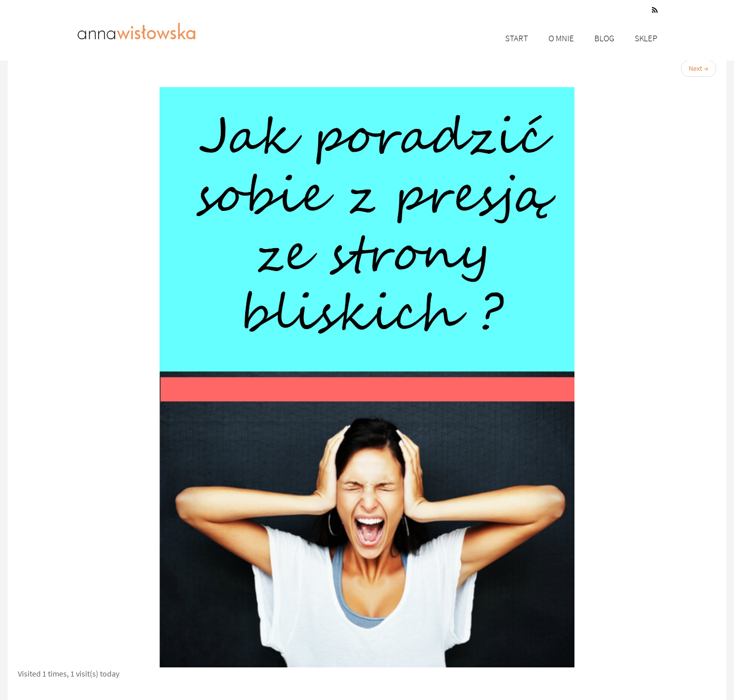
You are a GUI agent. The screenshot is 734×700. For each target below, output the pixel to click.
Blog (604, 38)
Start (517, 38)
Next (699, 68)
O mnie (561, 38)
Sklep (646, 38)
